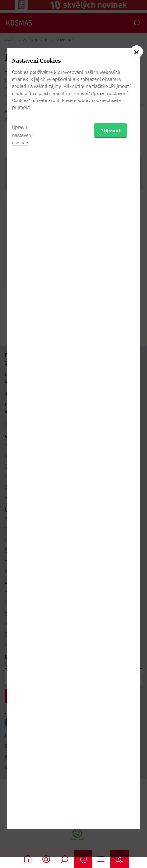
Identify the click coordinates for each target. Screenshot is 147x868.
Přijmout (110, 469)
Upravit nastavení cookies (22, 474)
